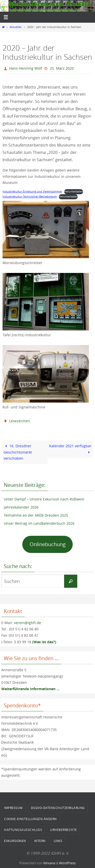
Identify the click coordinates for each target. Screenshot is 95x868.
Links (58, 841)
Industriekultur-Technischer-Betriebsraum (30, 197)
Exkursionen (15, 841)
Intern (40, 841)
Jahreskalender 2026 (21, 507)
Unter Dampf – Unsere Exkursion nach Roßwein (44, 499)
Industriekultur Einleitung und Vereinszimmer (32, 191)
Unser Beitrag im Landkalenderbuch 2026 (39, 523)
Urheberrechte (64, 830)
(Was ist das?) (44, 642)
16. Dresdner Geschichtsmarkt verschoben (18, 452)
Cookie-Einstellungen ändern (30, 819)
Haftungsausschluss (23, 830)
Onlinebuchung (48, 544)
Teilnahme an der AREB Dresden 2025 (36, 515)
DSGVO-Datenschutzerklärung (58, 808)
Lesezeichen (20, 421)
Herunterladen (74, 191)
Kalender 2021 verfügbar (70, 449)
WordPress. (67, 863)
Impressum (13, 808)
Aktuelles (16, 27)
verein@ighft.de (27, 623)
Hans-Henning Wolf (26, 68)
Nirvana (49, 863)
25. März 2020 (62, 68)
